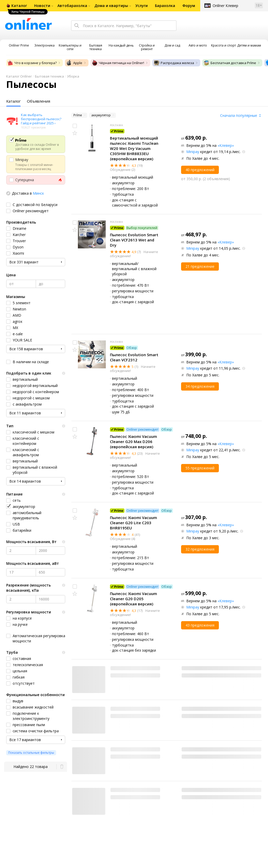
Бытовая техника (49, 76)
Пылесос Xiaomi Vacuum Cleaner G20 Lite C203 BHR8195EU (133, 523)
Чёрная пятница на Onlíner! (118, 63)
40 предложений (200, 170)
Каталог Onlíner (19, 76)
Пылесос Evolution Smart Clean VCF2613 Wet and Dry (134, 240)
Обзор (132, 348)
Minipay (193, 152)
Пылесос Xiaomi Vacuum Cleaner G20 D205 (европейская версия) (133, 599)
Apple (74, 63)
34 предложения (200, 386)
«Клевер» (226, 145)
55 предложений (200, 468)
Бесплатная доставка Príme (230, 63)
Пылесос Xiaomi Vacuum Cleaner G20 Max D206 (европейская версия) (133, 441)
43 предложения (200, 625)
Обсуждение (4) (122, 539)
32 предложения (200, 549)
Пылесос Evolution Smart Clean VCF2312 (134, 357)
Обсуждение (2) (122, 170)
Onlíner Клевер (225, 6)
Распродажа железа (174, 63)
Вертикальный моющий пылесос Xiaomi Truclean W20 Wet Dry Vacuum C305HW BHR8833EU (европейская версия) (134, 148)
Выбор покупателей (142, 228)
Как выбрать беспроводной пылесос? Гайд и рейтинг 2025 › (41, 119)
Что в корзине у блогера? (32, 63)
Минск (38, 193)
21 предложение (200, 266)
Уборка (73, 76)
